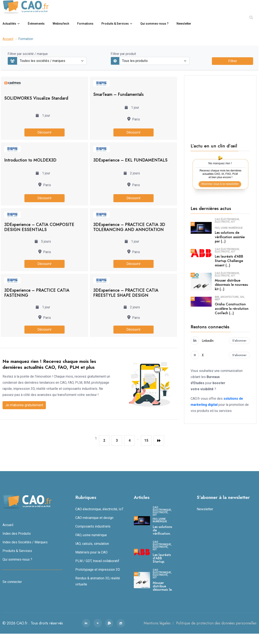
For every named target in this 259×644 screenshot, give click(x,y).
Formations (85, 24)
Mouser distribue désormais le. (163, 586)
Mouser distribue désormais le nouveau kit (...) (231, 285)
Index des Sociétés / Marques (25, 542)
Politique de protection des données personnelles (216, 623)
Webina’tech (61, 24)
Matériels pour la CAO (91, 552)
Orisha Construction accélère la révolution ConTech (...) (232, 309)
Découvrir (44, 132)
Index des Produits (17, 534)
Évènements (36, 24)
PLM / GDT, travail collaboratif (97, 561)
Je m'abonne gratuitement (24, 405)
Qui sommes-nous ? (154, 24)
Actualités (9, 24)
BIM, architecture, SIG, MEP (230, 298)
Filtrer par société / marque (28, 54)
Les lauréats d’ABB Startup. (162, 558)
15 (146, 440)
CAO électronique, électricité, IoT (227, 220)
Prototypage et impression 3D (98, 570)
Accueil (8, 39)
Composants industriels (93, 526)
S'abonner (239, 341)
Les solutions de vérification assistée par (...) (230, 237)
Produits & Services (115, 24)
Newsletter (184, 24)
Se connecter (12, 582)
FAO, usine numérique (229, 228)
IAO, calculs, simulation (92, 544)
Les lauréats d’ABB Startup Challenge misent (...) (229, 261)
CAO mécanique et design (94, 518)
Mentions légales (157, 623)
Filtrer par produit (123, 54)
